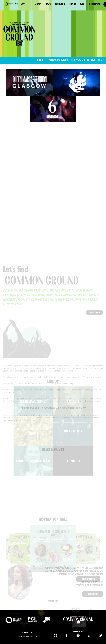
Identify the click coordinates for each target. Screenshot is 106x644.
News (48, 4)
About (38, 4)
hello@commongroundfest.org (28, 636)
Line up (73, 4)
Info (82, 4)
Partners (60, 4)
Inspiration (95, 4)
